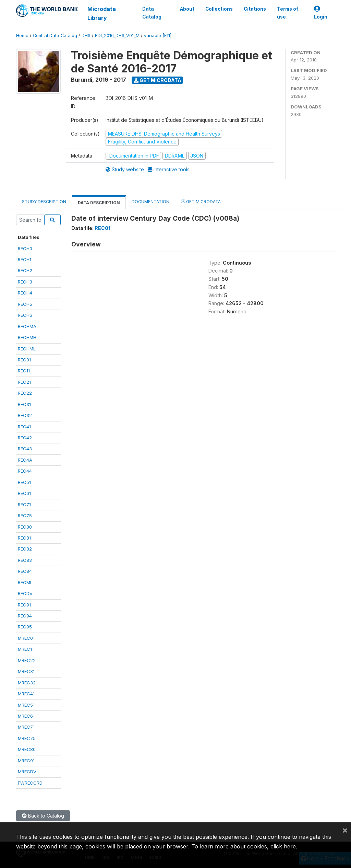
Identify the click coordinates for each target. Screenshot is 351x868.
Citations (255, 9)
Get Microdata (158, 80)
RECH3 (25, 282)
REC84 (25, 571)
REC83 (25, 560)
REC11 (24, 371)
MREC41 (26, 694)
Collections (219, 9)
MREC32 (27, 683)
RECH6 (25, 315)
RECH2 (25, 270)
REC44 (25, 471)
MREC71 (26, 727)
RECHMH (27, 337)
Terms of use (288, 13)
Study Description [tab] (44, 202)
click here (283, 846)
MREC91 (26, 761)
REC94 (25, 616)
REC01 (24, 360)
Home (22, 36)
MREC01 (26, 638)
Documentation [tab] (150, 202)
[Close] (345, 830)
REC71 (24, 505)
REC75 (25, 516)
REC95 (25, 627)
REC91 (24, 605)
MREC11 (26, 649)
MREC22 (27, 660)
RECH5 (25, 304)
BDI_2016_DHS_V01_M (117, 36)
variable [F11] (158, 36)
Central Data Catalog (55, 36)
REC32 (25, 415)
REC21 (24, 382)
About (187, 9)
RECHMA (27, 326)
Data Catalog (152, 13)
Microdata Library (102, 13)
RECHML (27, 349)
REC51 (24, 482)
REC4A (25, 460)
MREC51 (26, 705)
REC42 (25, 438)
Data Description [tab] (99, 203)
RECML (25, 582)
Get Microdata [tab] (201, 201)
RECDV (25, 593)
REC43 (25, 449)
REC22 (25, 393)
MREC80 (27, 749)
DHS (86, 36)
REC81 (24, 538)
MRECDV (27, 772)
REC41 (24, 427)
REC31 (24, 404)
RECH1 (25, 259)
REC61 (24, 493)
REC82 (25, 549)
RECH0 (25, 248)
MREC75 (27, 738)
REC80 (25, 527)
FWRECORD (30, 783)
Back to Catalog (43, 816)
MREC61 (26, 716)
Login (321, 13)
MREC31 (26, 671)
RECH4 (25, 293)
